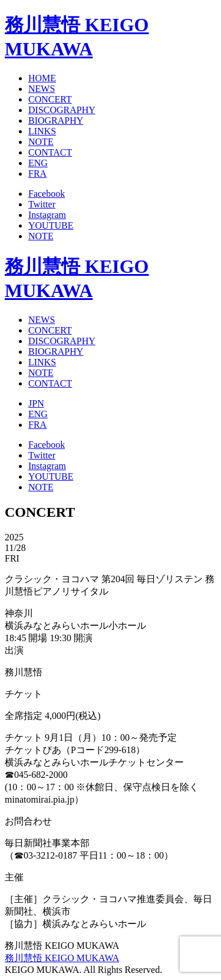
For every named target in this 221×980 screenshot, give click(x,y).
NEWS (42, 89)
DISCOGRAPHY (62, 110)
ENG (38, 163)
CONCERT (50, 99)
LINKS (42, 131)
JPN (36, 403)
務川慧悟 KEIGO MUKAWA (62, 958)
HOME (42, 78)
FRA (37, 174)
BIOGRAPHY (56, 121)
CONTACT (50, 152)
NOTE (41, 142)
